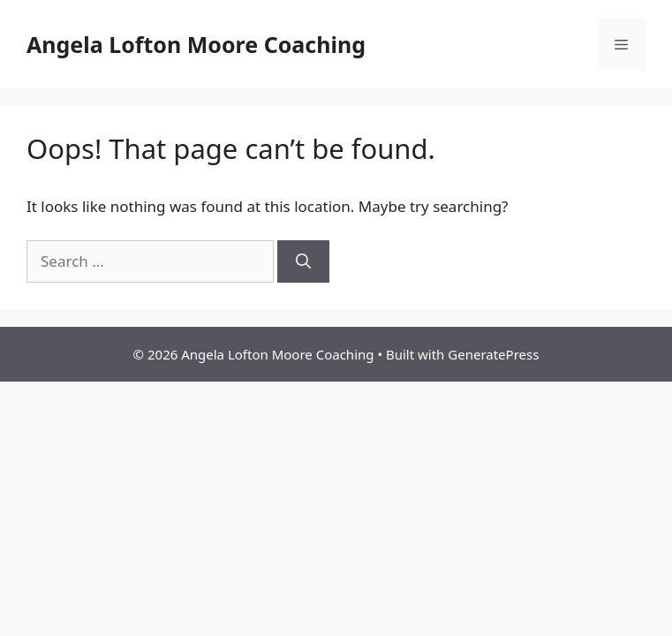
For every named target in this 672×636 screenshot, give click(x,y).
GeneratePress (493, 354)
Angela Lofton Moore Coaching (196, 44)
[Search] (303, 261)
